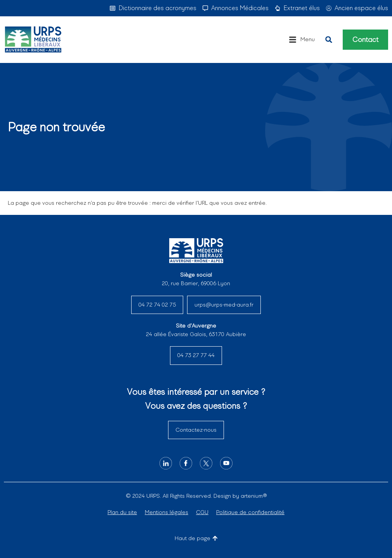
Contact (365, 40)
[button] (302, 40)
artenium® (254, 496)
